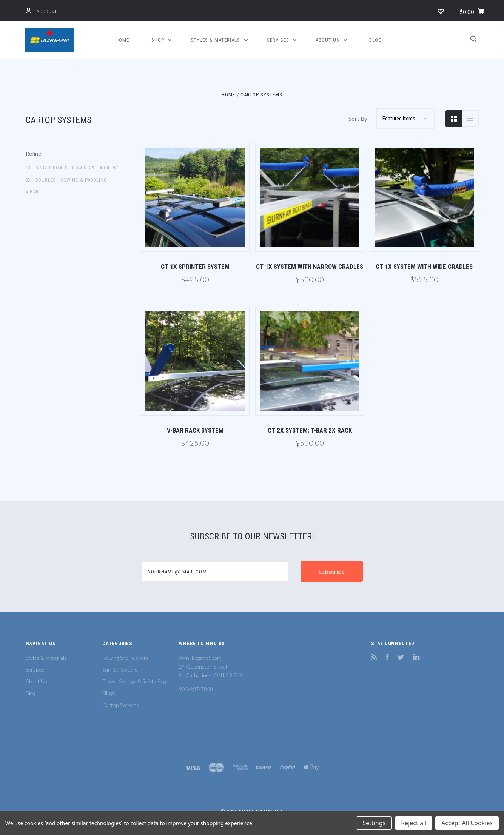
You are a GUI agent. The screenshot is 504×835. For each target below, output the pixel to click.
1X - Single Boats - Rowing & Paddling (72, 168)
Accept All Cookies (467, 823)
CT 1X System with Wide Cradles (424, 267)
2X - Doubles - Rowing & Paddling (66, 180)
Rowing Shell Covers (126, 658)
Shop (162, 40)
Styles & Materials (219, 40)
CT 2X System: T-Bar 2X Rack (310, 430)
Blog (375, 40)
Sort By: (359, 119)
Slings (109, 693)
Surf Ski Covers (120, 669)
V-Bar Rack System (195, 430)
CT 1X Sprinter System (195, 267)
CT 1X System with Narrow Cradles (310, 267)
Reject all (414, 823)
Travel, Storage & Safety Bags (135, 681)
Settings (374, 823)
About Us (331, 40)
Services (282, 40)
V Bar (32, 192)
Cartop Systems (121, 705)
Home (122, 40)
